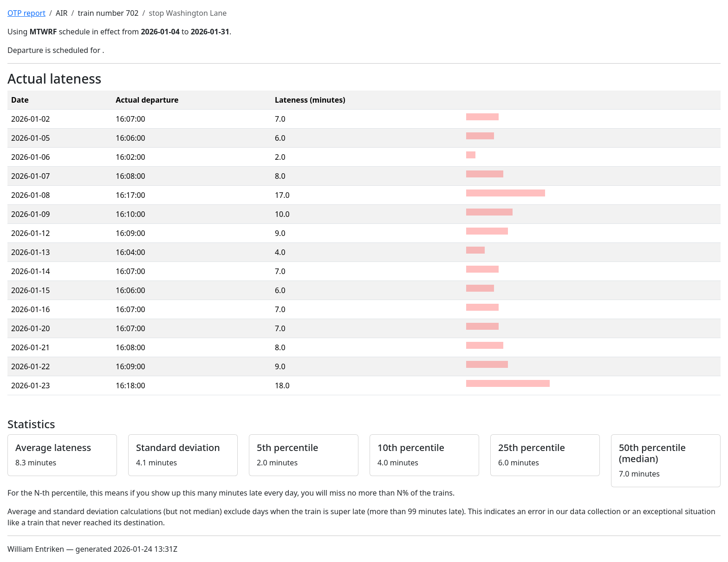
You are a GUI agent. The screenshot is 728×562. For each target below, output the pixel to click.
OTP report (26, 13)
